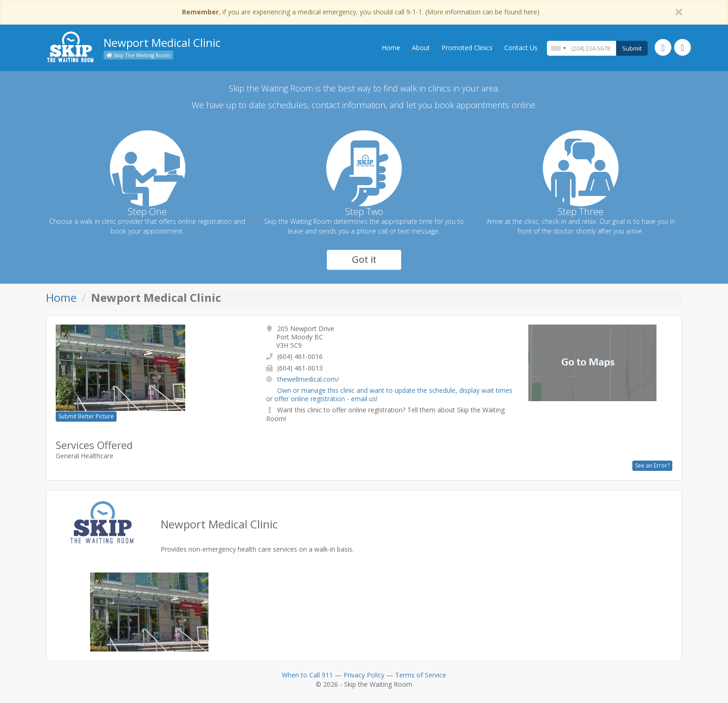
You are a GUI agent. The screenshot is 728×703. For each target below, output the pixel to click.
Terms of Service (421, 675)
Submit (632, 48)
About (421, 48)
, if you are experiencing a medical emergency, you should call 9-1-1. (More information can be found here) (361, 12)
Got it (364, 259)
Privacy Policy (364, 675)
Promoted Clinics (467, 48)
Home (391, 48)
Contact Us (521, 48)
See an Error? (652, 465)
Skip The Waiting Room (138, 55)
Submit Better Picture (86, 416)
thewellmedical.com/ (308, 379)
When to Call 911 (307, 675)
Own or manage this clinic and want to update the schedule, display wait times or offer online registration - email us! (389, 394)
